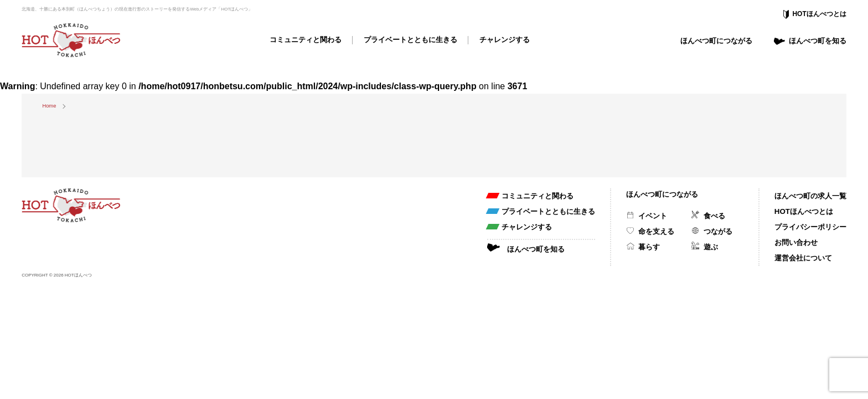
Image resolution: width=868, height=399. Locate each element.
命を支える (656, 231)
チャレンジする (505, 40)
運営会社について (803, 258)
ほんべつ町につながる (716, 41)
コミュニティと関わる (306, 40)
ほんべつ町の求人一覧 (810, 196)
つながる (718, 231)
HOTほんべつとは (819, 14)
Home (49, 106)
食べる (714, 216)
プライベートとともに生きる (410, 40)
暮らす (649, 247)
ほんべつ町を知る (818, 41)
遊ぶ (711, 247)
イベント (653, 216)
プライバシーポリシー (810, 227)
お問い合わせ (796, 242)
